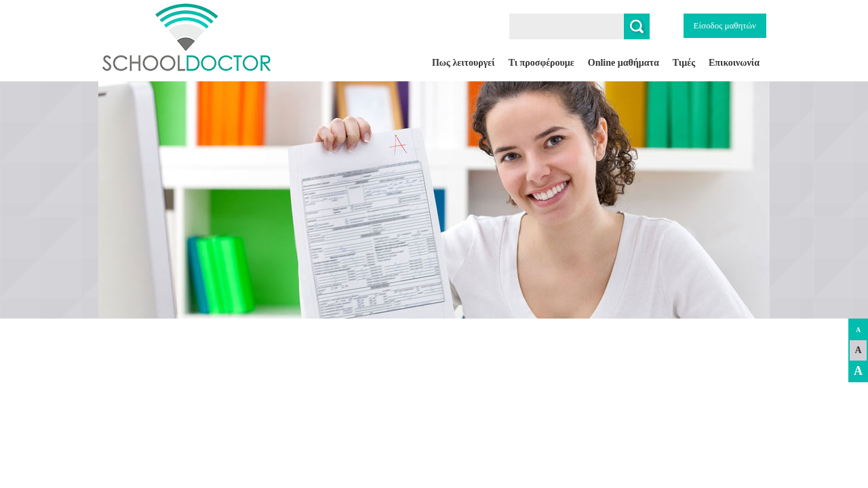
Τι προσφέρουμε (541, 63)
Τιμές (684, 63)
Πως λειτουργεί (463, 63)
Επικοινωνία (734, 63)
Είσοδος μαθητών (725, 25)
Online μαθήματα (624, 63)
